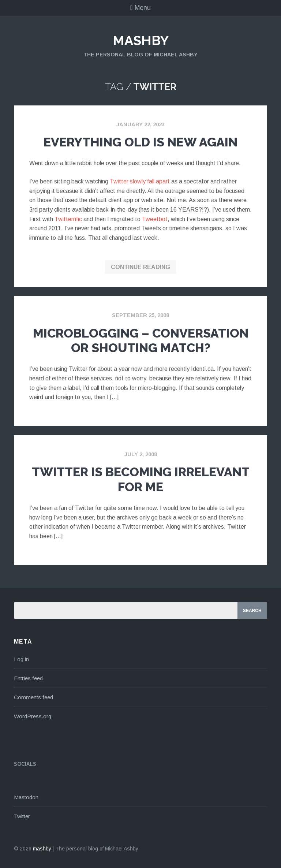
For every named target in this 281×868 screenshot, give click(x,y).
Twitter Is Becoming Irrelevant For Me (141, 479)
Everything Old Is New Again (140, 142)
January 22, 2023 (140, 124)
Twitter (22, 816)
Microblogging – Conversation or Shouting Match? (141, 341)
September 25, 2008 (140, 315)
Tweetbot (155, 219)
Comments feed (33, 697)
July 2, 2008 (141, 454)
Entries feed (28, 678)
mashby (141, 40)
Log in (21, 659)
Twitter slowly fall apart (140, 181)
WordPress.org (33, 716)
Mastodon (26, 797)
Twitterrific (68, 219)
